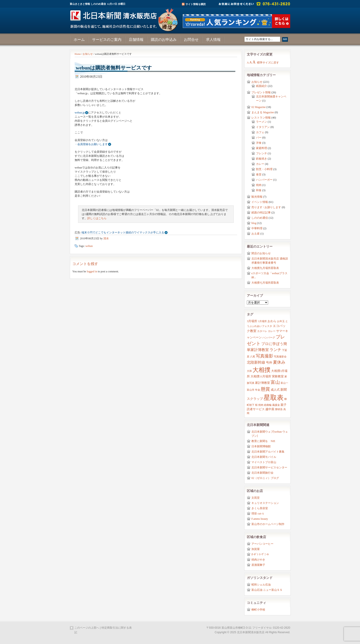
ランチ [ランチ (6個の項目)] (275, 350)
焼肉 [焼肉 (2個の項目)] (261, 405)
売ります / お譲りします (266, 207)
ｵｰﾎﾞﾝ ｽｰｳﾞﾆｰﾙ (260, 554)
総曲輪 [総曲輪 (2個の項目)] (268, 405)
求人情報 (213, 40)
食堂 (259, 174)
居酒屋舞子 (258, 565)
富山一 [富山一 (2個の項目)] (284, 383)
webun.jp (80, 113)
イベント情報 (260, 202)
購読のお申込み (164, 40)
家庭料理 (262, 148)
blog (254, 223)
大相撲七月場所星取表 (265, 283)
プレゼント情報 (261, 92)
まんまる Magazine (263, 112)
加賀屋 (256, 549)
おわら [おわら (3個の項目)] (272, 321)
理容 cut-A (258, 514)
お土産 (256, 234)
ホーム (79, 40)
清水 (106, 238)
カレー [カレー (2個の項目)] (272, 331)
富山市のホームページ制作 (268, 524)
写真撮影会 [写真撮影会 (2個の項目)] (280, 357)
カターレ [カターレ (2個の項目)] (262, 331)
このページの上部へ (87, 628)
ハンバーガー (264, 180)
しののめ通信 (260, 218)
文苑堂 (256, 498)
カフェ (260, 132)
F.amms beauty (260, 519)
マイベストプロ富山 (264, 462)
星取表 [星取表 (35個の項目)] (274, 398)
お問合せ (191, 40)
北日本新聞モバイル (264, 457)
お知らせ (88, 54)
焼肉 (259, 185)
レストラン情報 (261, 118)
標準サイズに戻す (268, 63)
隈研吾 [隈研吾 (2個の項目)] (279, 409)
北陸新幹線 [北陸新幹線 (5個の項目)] (256, 362)
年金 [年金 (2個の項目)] (258, 390)
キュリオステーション (265, 503)
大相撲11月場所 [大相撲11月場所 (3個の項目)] (261, 376)
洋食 (259, 143)
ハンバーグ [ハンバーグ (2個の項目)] (269, 338)
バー (259, 138)
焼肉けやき (258, 560)
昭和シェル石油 (261, 585)
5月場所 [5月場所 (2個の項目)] (262, 321)
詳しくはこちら (97, 218)
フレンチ (262, 153)
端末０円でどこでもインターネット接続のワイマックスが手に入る (123, 232)
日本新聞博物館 (261, 446)
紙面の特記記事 (261, 213)
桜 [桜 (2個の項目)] (256, 405)
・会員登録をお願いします (91, 144)
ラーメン (262, 122)
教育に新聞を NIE (263, 441)
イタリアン (263, 127)
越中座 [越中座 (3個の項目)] (270, 409)
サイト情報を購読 (196, 4)
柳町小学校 (258, 610)
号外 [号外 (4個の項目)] (269, 362)
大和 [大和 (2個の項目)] (249, 371)
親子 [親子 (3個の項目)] (284, 405)
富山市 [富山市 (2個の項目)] (251, 390)
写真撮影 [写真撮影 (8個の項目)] (264, 356)
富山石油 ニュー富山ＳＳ (267, 590)
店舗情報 (136, 40)
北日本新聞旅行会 (262, 473)
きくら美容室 (260, 508)
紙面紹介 (262, 86)
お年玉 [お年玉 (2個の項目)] (281, 321)
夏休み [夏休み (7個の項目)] (279, 362)
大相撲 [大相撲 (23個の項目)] (262, 370)
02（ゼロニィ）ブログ (265, 478)
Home (78, 54)
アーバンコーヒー (262, 544)
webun (89, 246)
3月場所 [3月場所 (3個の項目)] (252, 321)
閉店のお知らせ (261, 253)
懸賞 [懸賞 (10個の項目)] (265, 389)
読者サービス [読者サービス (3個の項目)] (256, 409)
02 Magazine (259, 107)
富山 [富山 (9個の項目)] (275, 382)
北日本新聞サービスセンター (269, 467)
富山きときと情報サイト (125, 18)
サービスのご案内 (107, 40)
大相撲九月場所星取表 (265, 268)
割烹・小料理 (264, 169)
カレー (260, 164)
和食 (259, 190)
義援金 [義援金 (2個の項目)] (276, 405)
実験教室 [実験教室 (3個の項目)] (278, 376)
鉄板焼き (262, 159)
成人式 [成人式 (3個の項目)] (275, 390)
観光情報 (257, 197)
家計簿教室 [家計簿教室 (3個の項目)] (263, 383)
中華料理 (257, 228)
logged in (92, 271)
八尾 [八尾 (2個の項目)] (253, 357)
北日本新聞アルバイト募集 (268, 452)
